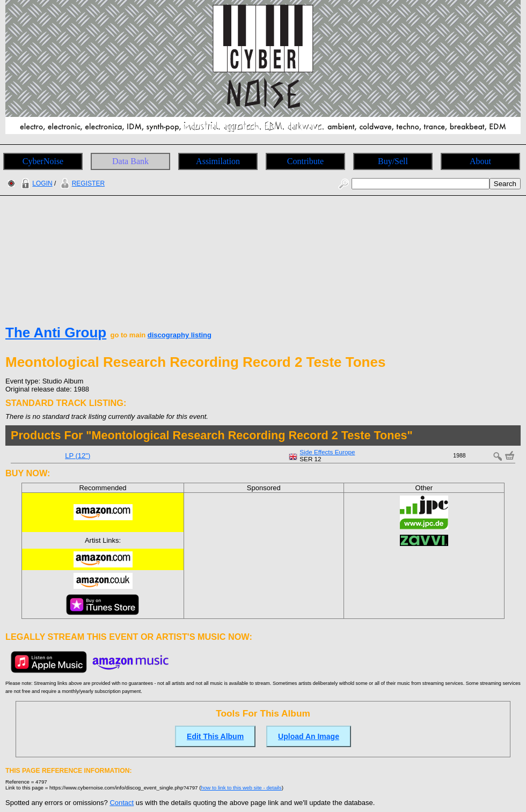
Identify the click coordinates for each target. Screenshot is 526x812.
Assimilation (218, 161)
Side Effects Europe (327, 452)
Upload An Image (309, 736)
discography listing (180, 335)
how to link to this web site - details (242, 788)
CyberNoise (43, 161)
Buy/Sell (393, 161)
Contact (122, 803)
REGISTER (81, 183)
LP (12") (78, 456)
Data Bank (130, 161)
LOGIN (35, 183)
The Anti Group (56, 333)
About (480, 161)
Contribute (305, 161)
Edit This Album (215, 736)
